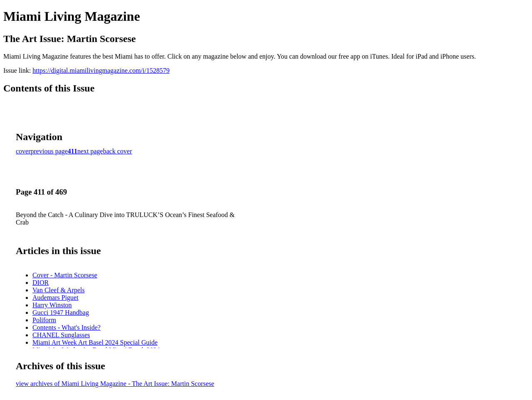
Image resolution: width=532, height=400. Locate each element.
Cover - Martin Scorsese (65, 275)
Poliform (44, 320)
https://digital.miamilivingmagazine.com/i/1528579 (101, 70)
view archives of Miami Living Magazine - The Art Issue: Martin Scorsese (115, 384)
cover (23, 151)
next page (90, 151)
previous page (49, 151)
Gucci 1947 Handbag (61, 312)
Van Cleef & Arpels (59, 290)
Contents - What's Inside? (66, 327)
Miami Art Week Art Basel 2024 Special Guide (95, 342)
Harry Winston (52, 305)
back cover (118, 151)
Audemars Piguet (55, 298)
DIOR (41, 283)
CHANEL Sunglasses (61, 335)
